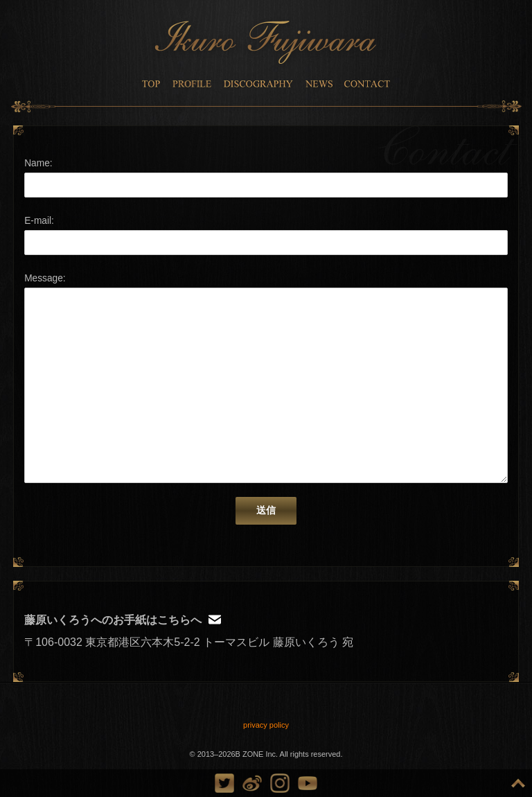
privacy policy (266, 725)
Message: (45, 278)
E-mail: (39, 221)
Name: (38, 163)
